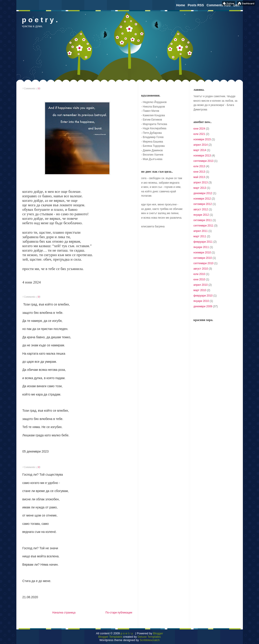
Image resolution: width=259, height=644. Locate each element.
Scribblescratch (150, 640)
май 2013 (199, 177)
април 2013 (201, 182)
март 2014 (200, 150)
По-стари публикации (119, 613)
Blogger (158, 633)
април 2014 (201, 145)
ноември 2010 (202, 253)
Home (181, 5)
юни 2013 (199, 172)
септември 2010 (203, 263)
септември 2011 (203, 226)
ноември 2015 (202, 139)
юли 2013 (199, 166)
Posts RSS (196, 5)
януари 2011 (201, 247)
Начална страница (64, 613)
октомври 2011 (203, 220)
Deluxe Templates (149, 637)
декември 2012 (203, 193)
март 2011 (200, 236)
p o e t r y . (127, 633)
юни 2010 (199, 279)
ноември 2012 (202, 199)
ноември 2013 (202, 156)
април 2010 (201, 285)
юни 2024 (199, 129)
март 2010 (200, 290)
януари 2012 (201, 215)
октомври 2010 (203, 258)
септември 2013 (203, 161)
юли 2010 (199, 274)
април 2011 (201, 231)
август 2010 (201, 269)
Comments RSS (219, 5)
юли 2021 (199, 134)
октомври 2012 (203, 204)
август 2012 (201, 209)
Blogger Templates (110, 637)
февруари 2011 (203, 242)
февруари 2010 (203, 296)
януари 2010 (201, 301)
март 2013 (200, 188)
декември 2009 (203, 306)
